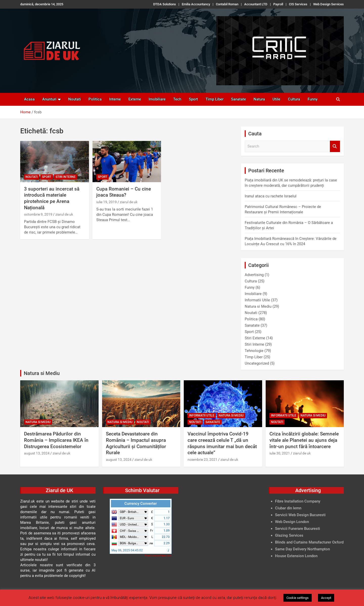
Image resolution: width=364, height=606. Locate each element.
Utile (276, 99)
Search (335, 146)
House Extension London (296, 556)
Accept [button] (326, 598)
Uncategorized (257, 363)
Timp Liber (214, 99)
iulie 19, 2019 (107, 202)
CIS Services (298, 4)
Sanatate (238, 99)
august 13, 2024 (37, 453)
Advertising (254, 275)
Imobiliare (157, 99)
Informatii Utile (257, 300)
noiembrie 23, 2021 (202, 459)
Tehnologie (254, 351)
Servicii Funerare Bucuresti (298, 529)
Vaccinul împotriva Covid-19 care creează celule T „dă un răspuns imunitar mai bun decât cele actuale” (222, 443)
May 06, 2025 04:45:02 (127, 550)
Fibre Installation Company (298, 501)
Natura (259, 99)
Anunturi (49, 99)
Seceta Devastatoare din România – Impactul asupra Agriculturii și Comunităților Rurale (136, 443)
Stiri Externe (255, 338)
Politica (95, 99)
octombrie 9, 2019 (38, 214)
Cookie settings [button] (298, 598)
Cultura (294, 99)
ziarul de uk (64, 214)
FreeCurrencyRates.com (158, 556)
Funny (313, 99)
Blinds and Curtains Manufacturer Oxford (309, 542)
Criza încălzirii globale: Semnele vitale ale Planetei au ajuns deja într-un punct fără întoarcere (304, 440)
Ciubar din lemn (288, 508)
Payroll (278, 4)
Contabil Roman (227, 4)
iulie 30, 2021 (280, 453)
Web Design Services (328, 4)
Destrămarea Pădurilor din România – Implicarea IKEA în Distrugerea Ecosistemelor (56, 440)
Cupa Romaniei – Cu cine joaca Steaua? (124, 192)
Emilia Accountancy (196, 4)
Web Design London (292, 522)
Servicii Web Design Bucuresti (300, 515)
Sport (193, 99)
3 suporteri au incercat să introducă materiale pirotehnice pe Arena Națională (52, 198)
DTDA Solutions (165, 4)
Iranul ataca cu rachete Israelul (271, 196)
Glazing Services (289, 535)
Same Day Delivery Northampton (302, 549)
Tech (177, 99)
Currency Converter (141, 504)
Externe (135, 99)
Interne (115, 99)
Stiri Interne (66, 177)
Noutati (75, 99)
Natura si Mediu (258, 306)
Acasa (29, 99)
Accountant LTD (256, 4)
